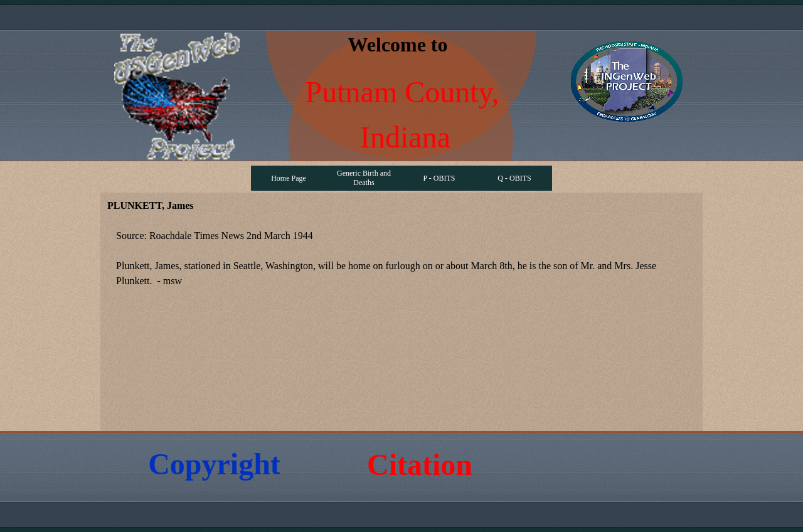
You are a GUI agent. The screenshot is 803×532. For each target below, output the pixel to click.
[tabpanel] (401, 266)
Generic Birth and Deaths (364, 178)
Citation (420, 465)
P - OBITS (439, 178)
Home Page (289, 178)
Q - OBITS (514, 178)
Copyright (214, 464)
